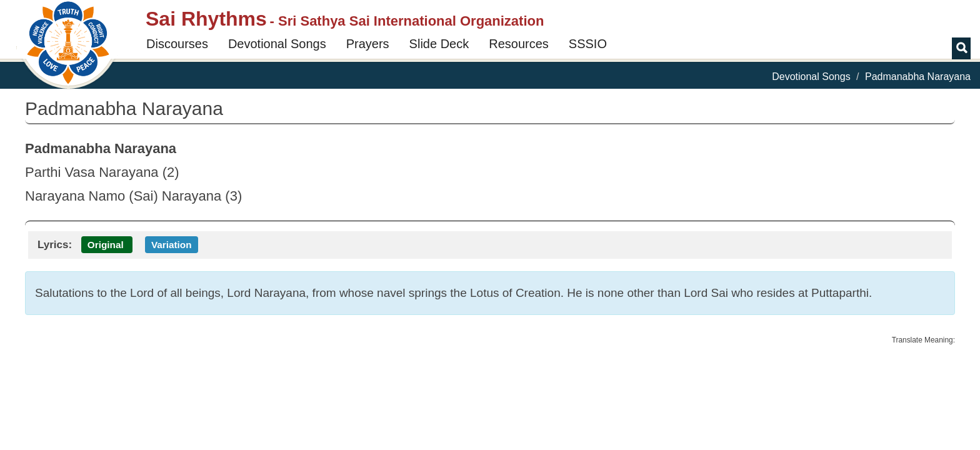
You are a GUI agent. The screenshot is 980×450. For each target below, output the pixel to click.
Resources (519, 44)
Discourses (177, 44)
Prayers (368, 44)
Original (106, 245)
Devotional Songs (277, 44)
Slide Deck (439, 44)
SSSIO (588, 44)
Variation (172, 245)
